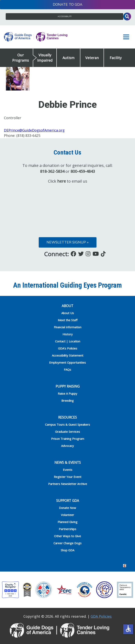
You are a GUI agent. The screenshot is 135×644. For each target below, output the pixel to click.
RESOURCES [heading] (67, 417)
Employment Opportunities (67, 362)
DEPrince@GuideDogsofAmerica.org (34, 130)
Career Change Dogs (67, 543)
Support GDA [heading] (68, 500)
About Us (68, 313)
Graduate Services (67, 432)
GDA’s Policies (68, 348)
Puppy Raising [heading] (68, 386)
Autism (68, 58)
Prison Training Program (68, 439)
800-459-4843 (83, 171)
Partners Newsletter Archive (68, 484)
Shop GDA (67, 550)
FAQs (67, 370)
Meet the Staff (68, 320)
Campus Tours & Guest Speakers (67, 424)
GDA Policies (101, 616)
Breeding (67, 401)
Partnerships (67, 529)
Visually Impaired (45, 58)
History (68, 334)
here (62, 181)
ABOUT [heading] (67, 306)
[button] (127, 37)
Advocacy (67, 446)
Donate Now (67, 508)
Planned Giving (67, 522)
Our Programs (21, 58)
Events (68, 470)
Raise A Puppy (67, 393)
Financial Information (68, 327)
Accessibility (65, 16)
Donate (60, 5)
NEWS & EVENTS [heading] (68, 462)
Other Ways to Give (67, 536)
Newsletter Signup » (68, 242)
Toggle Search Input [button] (127, 16)
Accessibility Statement (68, 355)
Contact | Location (68, 341)
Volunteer (67, 515)
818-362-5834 (52, 171)
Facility (116, 58)
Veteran (92, 58)
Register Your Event (68, 477)
